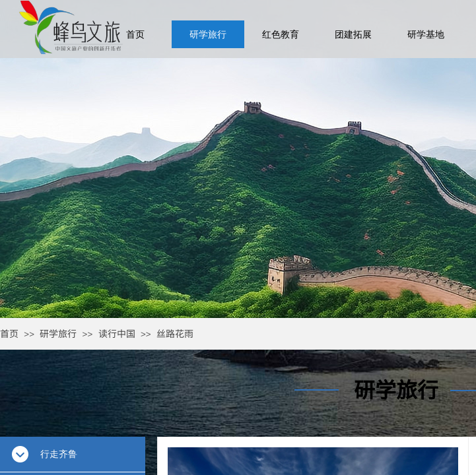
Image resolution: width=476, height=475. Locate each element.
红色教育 (281, 34)
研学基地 (426, 34)
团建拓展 (353, 34)
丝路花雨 (175, 333)
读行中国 (117, 333)
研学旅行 (58, 333)
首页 (9, 333)
